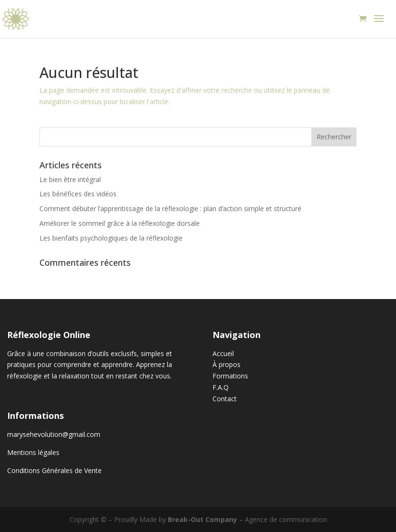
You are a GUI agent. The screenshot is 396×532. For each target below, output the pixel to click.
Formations (230, 376)
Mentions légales (33, 452)
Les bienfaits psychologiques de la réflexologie (111, 238)
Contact (225, 399)
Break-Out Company (203, 519)
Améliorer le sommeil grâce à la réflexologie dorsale (120, 223)
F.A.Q (221, 387)
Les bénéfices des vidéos (78, 194)
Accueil (223, 353)
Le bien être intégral (70, 179)
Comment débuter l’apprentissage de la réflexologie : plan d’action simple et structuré (170, 208)
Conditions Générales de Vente (54, 470)
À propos (227, 364)
